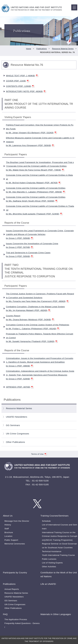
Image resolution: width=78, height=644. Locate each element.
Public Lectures (49, 559)
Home (29, 49)
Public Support (11, 540)
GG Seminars (13, 425)
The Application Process (16, 619)
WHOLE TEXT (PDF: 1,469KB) (22, 76)
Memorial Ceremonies (15, 544)
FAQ (5, 614)
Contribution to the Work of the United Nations (59, 574)
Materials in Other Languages (56, 614)
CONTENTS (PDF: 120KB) (20, 86)
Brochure (9, 532)
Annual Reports (12, 589)
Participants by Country (15, 573)
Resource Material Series (63, 49)
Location (8, 536)
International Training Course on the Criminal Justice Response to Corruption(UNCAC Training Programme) (60, 536)
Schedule (46, 521)
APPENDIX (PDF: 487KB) (20, 387)
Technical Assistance (52, 551)
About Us (8, 516)
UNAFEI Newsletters (17, 417)
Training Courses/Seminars (54, 516)
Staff (7, 529)
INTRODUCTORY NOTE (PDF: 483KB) (26, 91)
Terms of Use (39, 454)
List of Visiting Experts (52, 563)
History (8, 525)
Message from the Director (17, 521)
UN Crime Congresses (17, 434)
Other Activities (49, 567)
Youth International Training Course (58, 555)
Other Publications (15, 442)
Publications (42, 49)
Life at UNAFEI (48, 584)
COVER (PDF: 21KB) (18, 81)
